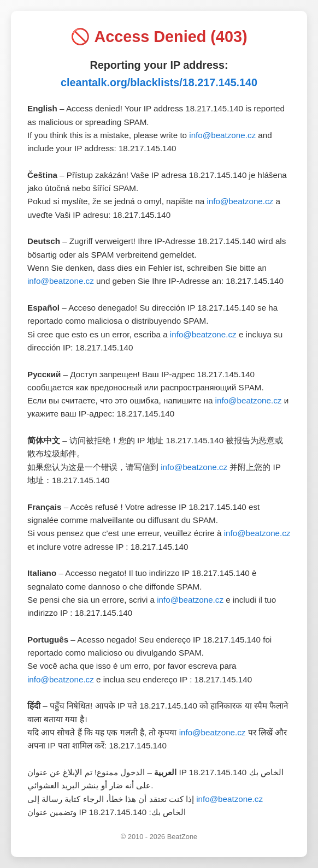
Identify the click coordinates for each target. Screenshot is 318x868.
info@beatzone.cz (222, 135)
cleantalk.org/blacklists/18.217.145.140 (159, 82)
